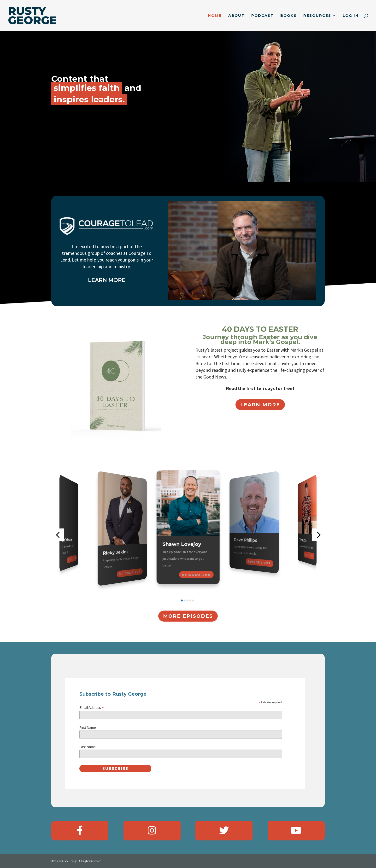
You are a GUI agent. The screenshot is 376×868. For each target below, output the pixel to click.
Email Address (92, 708)
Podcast (262, 16)
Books (288, 16)
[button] (58, 535)
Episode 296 (130, 573)
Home (215, 16)
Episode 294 (72, 559)
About (236, 16)
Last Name (88, 747)
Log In (351, 16)
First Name (88, 728)
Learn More (260, 405)
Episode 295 (309, 555)
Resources (317, 16)
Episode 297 (259, 563)
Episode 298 (196, 575)
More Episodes (188, 616)
